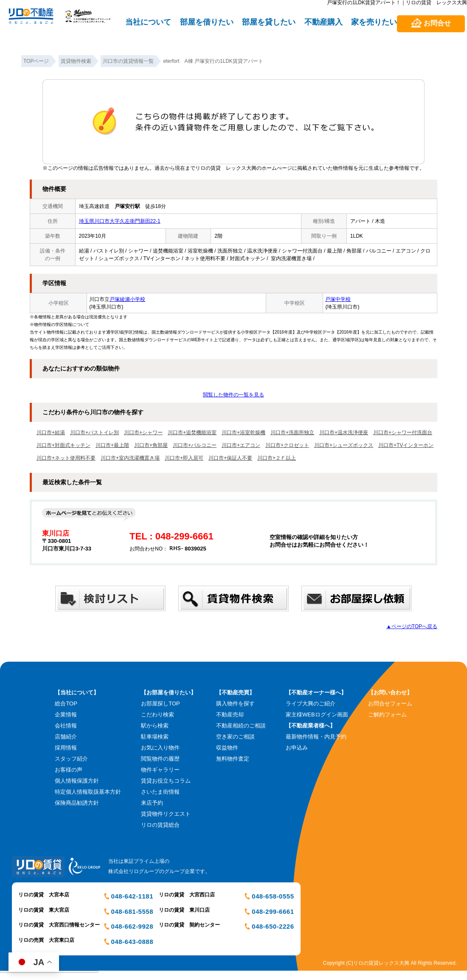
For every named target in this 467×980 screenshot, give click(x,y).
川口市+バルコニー (195, 445)
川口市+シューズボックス (344, 445)
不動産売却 (230, 715)
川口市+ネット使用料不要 (66, 458)
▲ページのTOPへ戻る (412, 626)
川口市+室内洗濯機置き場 (130, 458)
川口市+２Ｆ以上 (277, 458)
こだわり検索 (158, 715)
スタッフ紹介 (71, 759)
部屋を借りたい (207, 22)
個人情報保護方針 (77, 781)
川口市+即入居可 (184, 458)
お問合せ (437, 23)
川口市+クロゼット (287, 445)
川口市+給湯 (51, 432)
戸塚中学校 (338, 299)
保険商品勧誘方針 (77, 803)
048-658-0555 (273, 896)
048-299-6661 (273, 911)
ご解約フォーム (387, 715)
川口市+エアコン (241, 445)
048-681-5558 (132, 911)
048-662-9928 (132, 926)
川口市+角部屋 (151, 445)
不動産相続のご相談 (241, 726)
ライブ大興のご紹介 (311, 703)
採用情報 (66, 748)
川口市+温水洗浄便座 (344, 432)
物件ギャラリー (160, 770)
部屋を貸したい (269, 22)
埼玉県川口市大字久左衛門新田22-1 (120, 221)
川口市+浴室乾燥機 (243, 432)
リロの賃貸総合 (160, 825)
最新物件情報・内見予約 (316, 737)
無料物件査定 (233, 759)
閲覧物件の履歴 (160, 759)
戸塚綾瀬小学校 (127, 299)
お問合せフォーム (390, 703)
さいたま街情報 (160, 792)
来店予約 (152, 803)
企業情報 (66, 715)
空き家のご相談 (235, 737)
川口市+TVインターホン (406, 445)
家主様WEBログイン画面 (317, 715)
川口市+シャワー (143, 432)
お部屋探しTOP (160, 703)
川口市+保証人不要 (230, 458)
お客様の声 (69, 770)
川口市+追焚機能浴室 (192, 432)
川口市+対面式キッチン (63, 445)
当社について (148, 22)
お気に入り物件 (160, 748)
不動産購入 (324, 22)
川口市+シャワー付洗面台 (403, 432)
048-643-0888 (132, 942)
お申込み (297, 748)
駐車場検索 (155, 737)
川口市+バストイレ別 (94, 432)
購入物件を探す (235, 703)
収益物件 (227, 748)
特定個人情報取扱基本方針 (88, 792)
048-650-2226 (273, 926)
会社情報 (66, 726)
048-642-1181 (132, 896)
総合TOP (66, 703)
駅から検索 (155, 726)
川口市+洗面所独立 (292, 432)
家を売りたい (374, 22)
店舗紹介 (66, 737)
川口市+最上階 (112, 445)
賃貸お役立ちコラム (166, 781)
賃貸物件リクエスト (166, 814)
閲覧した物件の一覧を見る (233, 395)
